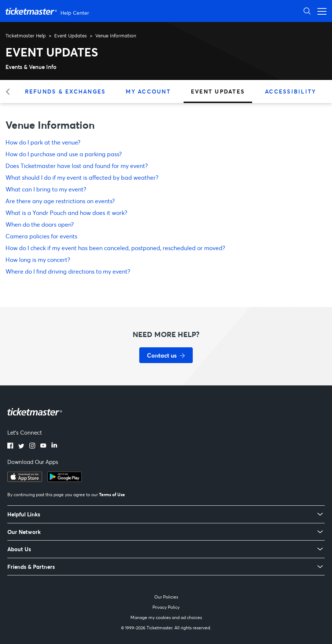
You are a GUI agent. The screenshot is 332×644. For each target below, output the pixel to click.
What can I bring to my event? (46, 189)
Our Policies (166, 597)
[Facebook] (10, 446)
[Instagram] (32, 446)
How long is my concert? (38, 259)
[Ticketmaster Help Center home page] (48, 11)
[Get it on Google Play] (64, 480)
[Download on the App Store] (25, 480)
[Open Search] (307, 11)
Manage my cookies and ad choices (166, 617)
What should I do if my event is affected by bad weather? (82, 177)
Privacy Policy (166, 607)
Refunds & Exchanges (65, 91)
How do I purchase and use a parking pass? (64, 154)
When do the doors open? (40, 224)
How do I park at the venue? (43, 142)
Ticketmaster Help (26, 36)
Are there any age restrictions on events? (60, 201)
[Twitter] (21, 446)
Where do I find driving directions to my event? (68, 271)
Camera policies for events (41, 236)
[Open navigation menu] (320, 11)
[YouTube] (43, 446)
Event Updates (71, 36)
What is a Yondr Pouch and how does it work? (66, 213)
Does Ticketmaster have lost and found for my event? (77, 166)
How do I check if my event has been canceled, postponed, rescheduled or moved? (115, 248)
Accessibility (290, 91)
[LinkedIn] (54, 446)
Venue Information (116, 36)
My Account (148, 91)
